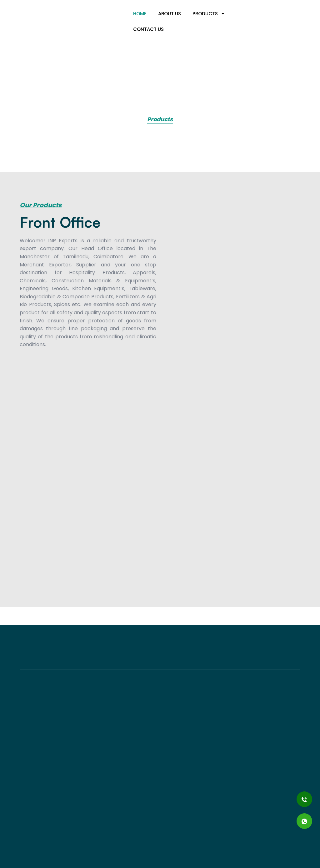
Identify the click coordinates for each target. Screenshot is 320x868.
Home (140, 14)
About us (170, 14)
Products (208, 14)
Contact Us (148, 29)
